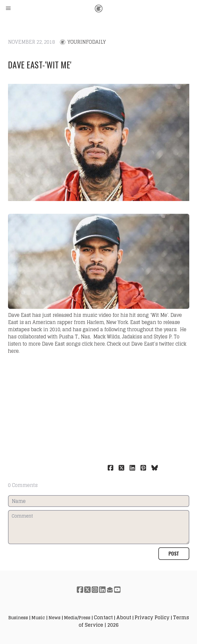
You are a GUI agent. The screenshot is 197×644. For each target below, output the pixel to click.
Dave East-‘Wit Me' (40, 65)
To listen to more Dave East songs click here (94, 340)
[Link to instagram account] (95, 590)
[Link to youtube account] (117, 590)
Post (174, 553)
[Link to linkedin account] (102, 590)
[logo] (99, 9)
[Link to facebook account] (80, 590)
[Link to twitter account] (87, 590)
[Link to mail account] (110, 590)
